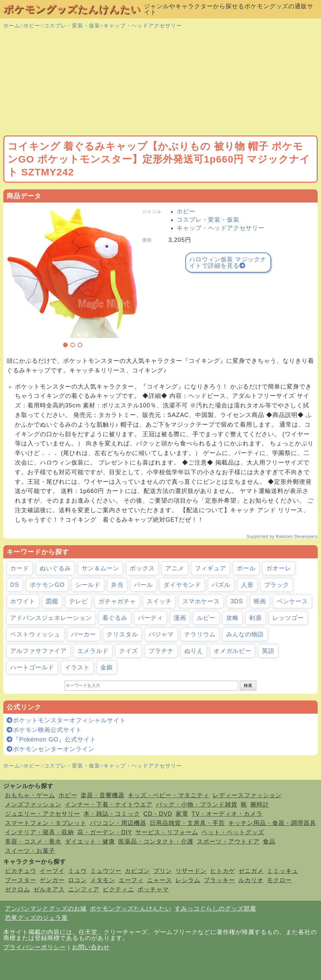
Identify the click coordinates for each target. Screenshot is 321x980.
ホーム (12, 26)
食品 (269, 842)
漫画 (180, 618)
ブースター (21, 880)
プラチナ (161, 651)
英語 (268, 651)
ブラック (277, 585)
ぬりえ (194, 651)
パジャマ (161, 634)
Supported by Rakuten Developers (282, 537)
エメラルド (93, 651)
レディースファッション (247, 795)
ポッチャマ (153, 889)
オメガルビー (232, 651)
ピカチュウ (21, 871)
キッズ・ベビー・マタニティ (169, 795)
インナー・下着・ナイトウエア (109, 805)
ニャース (160, 880)
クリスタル (122, 634)
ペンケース (292, 601)
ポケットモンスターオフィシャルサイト (66, 720)
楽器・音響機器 (103, 795)
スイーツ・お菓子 (30, 851)
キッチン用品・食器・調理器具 (272, 823)
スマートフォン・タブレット (46, 823)
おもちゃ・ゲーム (30, 795)
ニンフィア (84, 889)
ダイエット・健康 (90, 842)
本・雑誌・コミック (112, 814)
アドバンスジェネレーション (51, 618)
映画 (260, 601)
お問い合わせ (91, 947)
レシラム (188, 880)
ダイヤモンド (182, 585)
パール (143, 585)
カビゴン (137, 871)
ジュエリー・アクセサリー (43, 814)
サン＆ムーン (100, 568)
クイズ (129, 651)
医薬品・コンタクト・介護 (156, 842)
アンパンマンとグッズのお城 (46, 909)
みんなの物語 (245, 634)
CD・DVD (158, 814)
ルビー (206, 618)
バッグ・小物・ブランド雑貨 (197, 805)
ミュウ (77, 871)
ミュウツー (106, 871)
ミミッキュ (283, 871)
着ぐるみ (115, 618)
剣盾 (256, 618)
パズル (221, 585)
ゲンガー (52, 880)
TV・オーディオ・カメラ (227, 814)
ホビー (32, 26)
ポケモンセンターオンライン (51, 749)
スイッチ (159, 601)
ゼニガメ (251, 871)
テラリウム (200, 634)
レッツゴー (288, 618)
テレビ (78, 601)
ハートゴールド (32, 667)
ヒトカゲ (223, 871)
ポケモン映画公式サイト (44, 730)
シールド (88, 585)
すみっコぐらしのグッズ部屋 (215, 909)
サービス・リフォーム (167, 832)
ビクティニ (118, 889)
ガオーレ (279, 568)
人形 (247, 585)
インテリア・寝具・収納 (39, 832)
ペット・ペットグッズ (233, 832)
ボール (246, 568)
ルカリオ (251, 880)
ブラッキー (219, 880)
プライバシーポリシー (35, 947)
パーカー (84, 634)
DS (15, 585)
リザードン (191, 871)
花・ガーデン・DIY (105, 832)
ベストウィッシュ (35, 634)
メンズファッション (33, 805)
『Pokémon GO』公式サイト (51, 739)
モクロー (279, 880)
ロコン (77, 880)
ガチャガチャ (117, 601)
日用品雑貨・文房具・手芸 (187, 823)
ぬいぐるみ (55, 568)
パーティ (151, 618)
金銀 (107, 667)
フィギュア (211, 568)
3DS (237, 601)
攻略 (232, 618)
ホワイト (23, 601)
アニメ (175, 568)
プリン (163, 871)
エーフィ (131, 880)
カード (20, 568)
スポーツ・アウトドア (228, 842)
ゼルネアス (49, 889)
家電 (182, 814)
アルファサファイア (38, 651)
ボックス (142, 568)
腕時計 (260, 805)
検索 (248, 685)
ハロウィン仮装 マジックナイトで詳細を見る (228, 263)
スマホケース (201, 601)
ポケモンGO (47, 585)
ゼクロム (18, 889)
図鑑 (52, 601)
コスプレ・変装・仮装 (72, 26)
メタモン (103, 880)
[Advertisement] (160, 83)
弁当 (117, 585)
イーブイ (52, 871)
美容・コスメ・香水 (33, 842)
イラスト (77, 667)
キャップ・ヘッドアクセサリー (143, 26)
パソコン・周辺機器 (118, 823)
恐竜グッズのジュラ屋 (36, 918)
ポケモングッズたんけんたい (72, 9)
